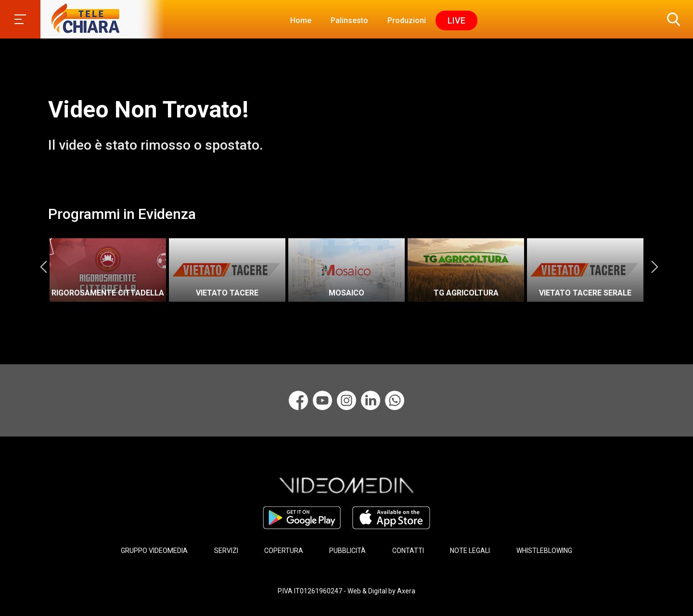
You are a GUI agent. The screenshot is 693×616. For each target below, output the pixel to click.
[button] (671, 19)
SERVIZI (226, 551)
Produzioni (407, 20)
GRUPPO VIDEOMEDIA (154, 551)
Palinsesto (349, 20)
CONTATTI (408, 551)
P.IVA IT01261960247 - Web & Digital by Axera (346, 591)
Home (301, 20)
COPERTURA (284, 551)
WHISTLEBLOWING (544, 551)
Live (456, 20)
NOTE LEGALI (470, 551)
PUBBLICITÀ (347, 551)
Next (654, 267)
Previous (43, 267)
